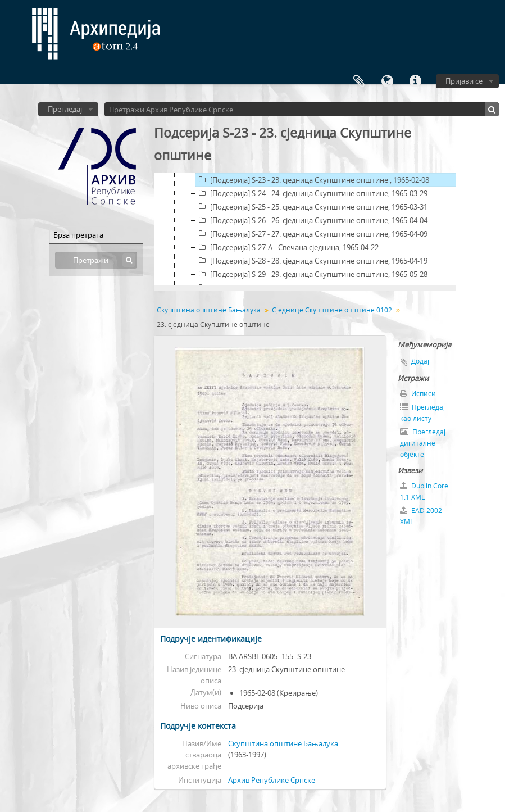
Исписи (418, 394)
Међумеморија (359, 81)
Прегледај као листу (422, 413)
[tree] (305, 229)
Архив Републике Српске (272, 780)
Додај (420, 361)
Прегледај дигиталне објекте (423, 443)
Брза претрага (78, 235)
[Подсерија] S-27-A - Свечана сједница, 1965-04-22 (287, 247)
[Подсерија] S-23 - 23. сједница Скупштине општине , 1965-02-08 (312, 180)
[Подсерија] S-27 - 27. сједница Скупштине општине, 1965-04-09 (311, 234)
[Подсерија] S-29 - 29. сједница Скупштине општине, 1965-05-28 (311, 274)
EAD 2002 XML (421, 516)
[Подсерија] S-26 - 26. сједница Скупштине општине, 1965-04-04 (311, 220)
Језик (387, 81)
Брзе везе (415, 81)
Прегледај (65, 109)
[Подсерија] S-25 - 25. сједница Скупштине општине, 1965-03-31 (311, 207)
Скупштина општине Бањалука (209, 310)
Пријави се (464, 81)
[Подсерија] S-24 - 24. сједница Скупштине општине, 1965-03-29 (311, 193)
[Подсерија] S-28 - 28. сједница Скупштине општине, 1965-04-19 (311, 261)
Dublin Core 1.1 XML (424, 491)
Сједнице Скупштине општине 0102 (332, 310)
